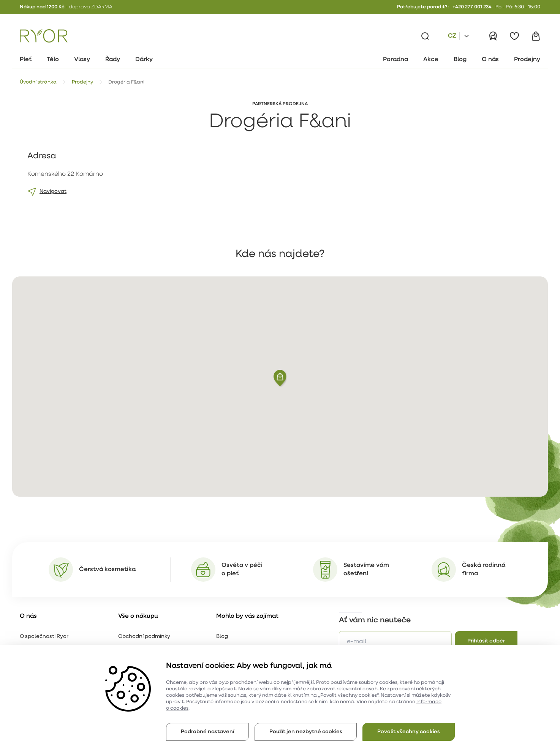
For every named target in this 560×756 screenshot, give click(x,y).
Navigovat (53, 192)
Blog (222, 637)
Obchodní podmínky (144, 637)
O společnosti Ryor (44, 637)
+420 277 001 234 (472, 7)
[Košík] (536, 36)
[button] (280, 378)
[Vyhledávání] (425, 36)
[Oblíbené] (514, 36)
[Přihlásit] (493, 36)
